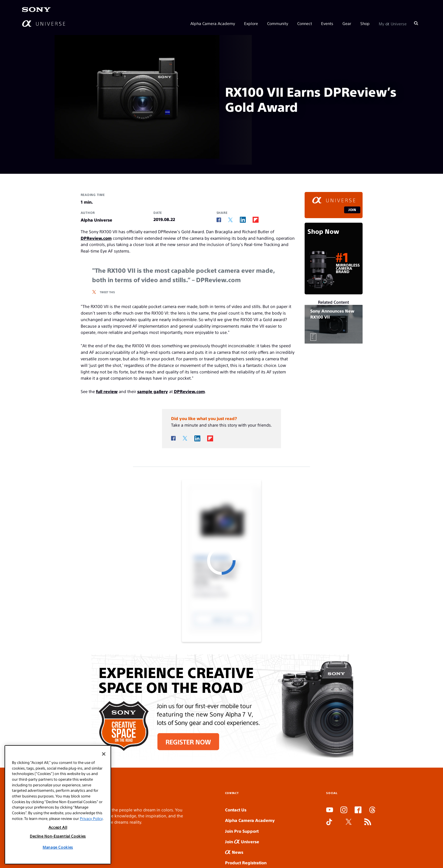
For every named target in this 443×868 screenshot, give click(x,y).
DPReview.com (96, 238)
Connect (305, 23)
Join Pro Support (242, 831)
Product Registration (246, 862)
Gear (347, 23)
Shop (365, 23)
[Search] (416, 23)
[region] (58, 805)
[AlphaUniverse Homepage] (44, 23)
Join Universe (242, 841)
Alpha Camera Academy (213, 23)
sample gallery (153, 391)
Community (278, 23)
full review (107, 391)
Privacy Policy (91, 818)
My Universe (393, 23)
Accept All (58, 827)
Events (327, 23)
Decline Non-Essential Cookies (58, 836)
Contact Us (236, 810)
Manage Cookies (58, 847)
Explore (251, 23)
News (234, 852)
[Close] (104, 754)
